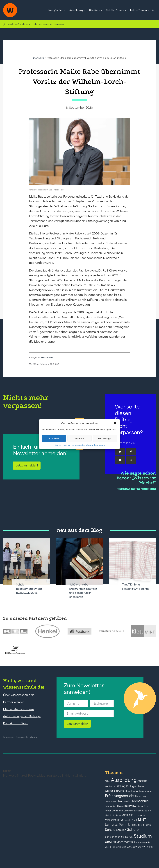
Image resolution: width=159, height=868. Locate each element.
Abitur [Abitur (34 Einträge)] (108, 781)
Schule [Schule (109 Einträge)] (110, 830)
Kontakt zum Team (16, 723)
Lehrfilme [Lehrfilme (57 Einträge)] (117, 811)
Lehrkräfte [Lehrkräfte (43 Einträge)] (129, 811)
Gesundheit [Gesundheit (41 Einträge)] (110, 801)
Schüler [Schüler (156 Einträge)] (133, 829)
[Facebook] (131, 452)
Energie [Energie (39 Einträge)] (135, 791)
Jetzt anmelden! (27, 465)
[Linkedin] (131, 460)
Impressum (99, 445)
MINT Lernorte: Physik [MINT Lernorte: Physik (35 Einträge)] (128, 820)
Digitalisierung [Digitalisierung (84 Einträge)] (115, 791)
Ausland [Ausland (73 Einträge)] (142, 781)
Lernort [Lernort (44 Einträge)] (138, 811)
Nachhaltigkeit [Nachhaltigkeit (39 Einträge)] (137, 825)
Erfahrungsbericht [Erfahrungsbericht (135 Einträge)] (120, 796)
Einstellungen (105, 438)
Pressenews (47, 357)
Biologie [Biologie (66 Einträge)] (131, 786)
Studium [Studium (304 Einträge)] (143, 836)
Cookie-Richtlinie (62, 445)
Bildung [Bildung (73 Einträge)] (121, 786)
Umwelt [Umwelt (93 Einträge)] (111, 842)
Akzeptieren (54, 438)
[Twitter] (120, 452)
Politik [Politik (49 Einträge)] (148, 825)
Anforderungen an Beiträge (22, 716)
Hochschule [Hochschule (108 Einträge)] (140, 801)
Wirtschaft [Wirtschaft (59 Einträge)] (148, 847)
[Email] (120, 460)
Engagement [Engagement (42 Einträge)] (145, 791)
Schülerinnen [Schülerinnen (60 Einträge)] (113, 837)
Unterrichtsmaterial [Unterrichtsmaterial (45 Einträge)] (141, 842)
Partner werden (14, 702)
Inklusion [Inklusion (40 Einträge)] (120, 806)
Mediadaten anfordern (18, 709)
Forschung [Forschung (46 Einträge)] (141, 796)
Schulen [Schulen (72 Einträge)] (121, 830)
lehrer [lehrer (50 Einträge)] (108, 811)
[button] (115, 423)
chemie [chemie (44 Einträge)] (141, 786)
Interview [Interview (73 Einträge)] (130, 806)
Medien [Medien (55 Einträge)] (147, 811)
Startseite (39, 58)
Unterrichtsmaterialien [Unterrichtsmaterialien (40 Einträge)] (115, 847)
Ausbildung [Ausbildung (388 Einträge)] (124, 780)
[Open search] (154, 10)
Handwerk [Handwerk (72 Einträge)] (123, 801)
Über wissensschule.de (19, 695)
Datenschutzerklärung (82, 445)
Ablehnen (79, 438)
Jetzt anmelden (77, 724)
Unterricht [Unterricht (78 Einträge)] (124, 842)
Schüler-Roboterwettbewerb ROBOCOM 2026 (29, 589)
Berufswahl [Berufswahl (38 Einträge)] (110, 786)
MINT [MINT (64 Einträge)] (125, 815)
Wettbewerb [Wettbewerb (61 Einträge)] (134, 847)
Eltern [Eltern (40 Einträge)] (128, 791)
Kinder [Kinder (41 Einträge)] (140, 806)
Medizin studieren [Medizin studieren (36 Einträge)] (113, 815)
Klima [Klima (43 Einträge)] (146, 806)
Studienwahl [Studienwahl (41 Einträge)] (127, 837)
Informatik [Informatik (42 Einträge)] (110, 806)
